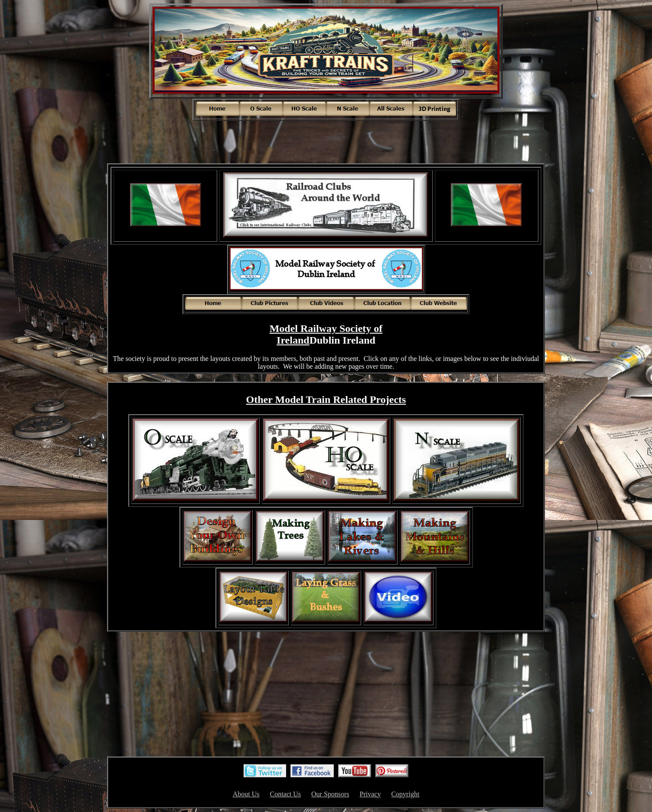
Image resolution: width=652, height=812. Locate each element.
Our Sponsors (330, 794)
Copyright (405, 794)
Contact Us (285, 794)
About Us (246, 794)
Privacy (370, 794)
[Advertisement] (326, 141)
